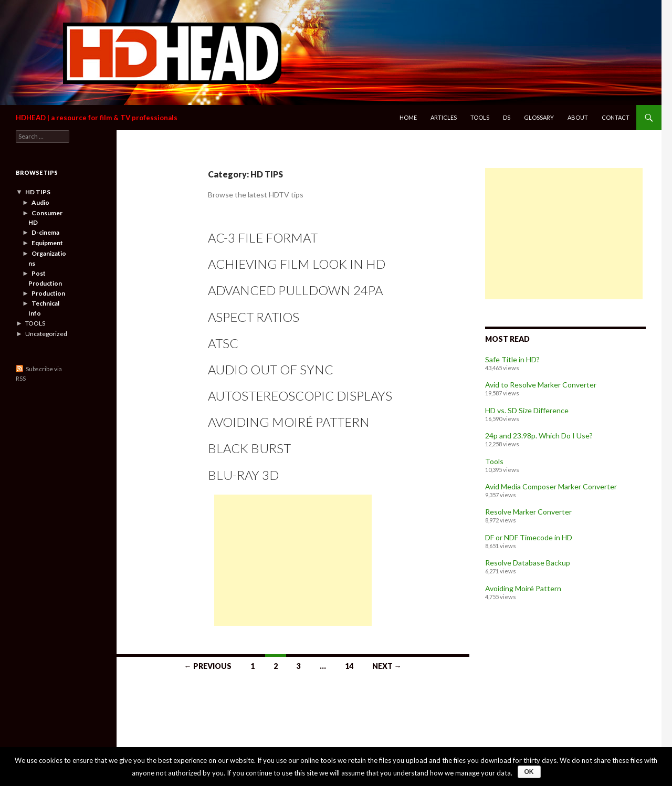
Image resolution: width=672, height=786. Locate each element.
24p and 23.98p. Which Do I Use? (539, 436)
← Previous (208, 666)
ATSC (223, 343)
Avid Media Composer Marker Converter (551, 486)
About (578, 117)
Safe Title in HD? (512, 359)
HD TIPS (38, 192)
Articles (444, 117)
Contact (616, 117)
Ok (529, 772)
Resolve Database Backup (528, 563)
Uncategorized (46, 334)
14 (349, 666)
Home (408, 117)
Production (48, 293)
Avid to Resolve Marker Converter (541, 385)
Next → (387, 666)
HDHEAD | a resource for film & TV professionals (97, 118)
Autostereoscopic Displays (300, 396)
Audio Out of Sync (271, 369)
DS (507, 117)
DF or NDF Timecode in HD (529, 537)
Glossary (539, 117)
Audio (40, 202)
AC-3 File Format (263, 238)
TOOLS (35, 323)
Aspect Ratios (254, 317)
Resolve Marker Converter (528, 512)
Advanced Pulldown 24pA (295, 290)
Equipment (47, 243)
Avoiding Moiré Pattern (289, 422)
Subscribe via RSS (39, 374)
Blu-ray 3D (243, 475)
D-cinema (45, 232)
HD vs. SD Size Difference (527, 410)
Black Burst (249, 448)
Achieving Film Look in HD (297, 264)
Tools (480, 117)
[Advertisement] (293, 560)
